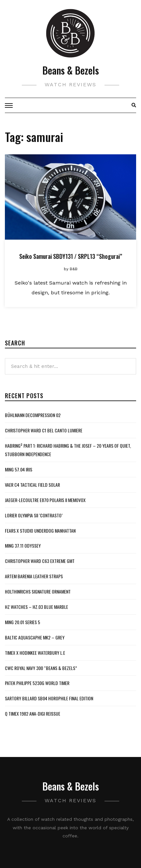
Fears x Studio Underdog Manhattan (40, 531)
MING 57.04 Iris (19, 469)
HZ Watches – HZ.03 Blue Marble (36, 607)
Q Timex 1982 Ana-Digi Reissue (33, 714)
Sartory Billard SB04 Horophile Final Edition (49, 698)
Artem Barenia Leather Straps (34, 576)
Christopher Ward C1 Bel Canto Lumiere (44, 430)
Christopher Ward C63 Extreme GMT (40, 561)
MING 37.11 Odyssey (23, 546)
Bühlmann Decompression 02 (33, 415)
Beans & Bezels (71, 70)
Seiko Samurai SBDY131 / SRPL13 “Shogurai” (71, 256)
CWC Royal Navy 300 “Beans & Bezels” (41, 668)
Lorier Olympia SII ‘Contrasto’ (34, 515)
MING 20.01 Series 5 (22, 622)
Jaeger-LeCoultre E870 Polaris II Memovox (45, 500)
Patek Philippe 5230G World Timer (37, 683)
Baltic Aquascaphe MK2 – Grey (35, 637)
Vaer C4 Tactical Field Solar (32, 485)
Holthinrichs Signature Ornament (38, 591)
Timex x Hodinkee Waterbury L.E (35, 653)
